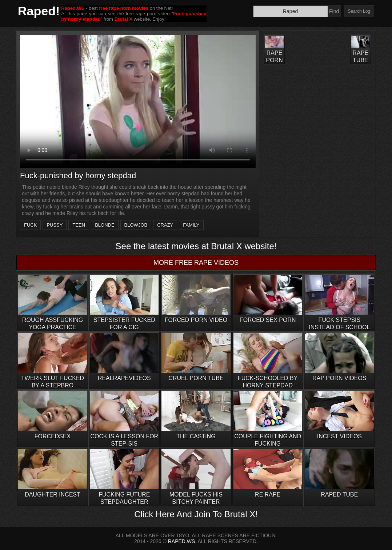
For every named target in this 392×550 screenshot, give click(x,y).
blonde (105, 225)
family (191, 225)
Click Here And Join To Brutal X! (196, 514)
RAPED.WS (182, 541)
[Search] (291, 11)
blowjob (136, 225)
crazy (165, 225)
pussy (55, 225)
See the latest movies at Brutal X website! (196, 246)
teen (79, 225)
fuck (30, 225)
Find (334, 11)
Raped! (39, 11)
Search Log (359, 11)
